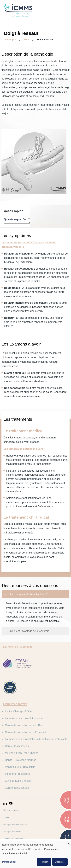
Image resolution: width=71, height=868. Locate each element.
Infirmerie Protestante (21, 783)
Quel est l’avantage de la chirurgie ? (28, 637)
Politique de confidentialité (19, 833)
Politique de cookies (16, 840)
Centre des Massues (21, 755)
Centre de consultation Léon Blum (29, 730)
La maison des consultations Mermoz (30, 723)
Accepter (60, 862)
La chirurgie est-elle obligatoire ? (26, 600)
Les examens (62, 216)
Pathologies (10, 40)
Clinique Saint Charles (22, 790)
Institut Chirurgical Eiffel (23, 716)
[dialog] (35, 855)
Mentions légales (15, 819)
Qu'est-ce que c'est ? (17, 216)
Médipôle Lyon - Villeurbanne (26, 762)
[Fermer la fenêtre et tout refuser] (69, 843)
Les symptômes (42, 216)
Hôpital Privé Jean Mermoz (25, 769)
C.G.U (10, 826)
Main (26, 40)
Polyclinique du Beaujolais (24, 776)
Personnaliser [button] (9, 862)
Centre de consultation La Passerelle (30, 737)
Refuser (44, 862)
